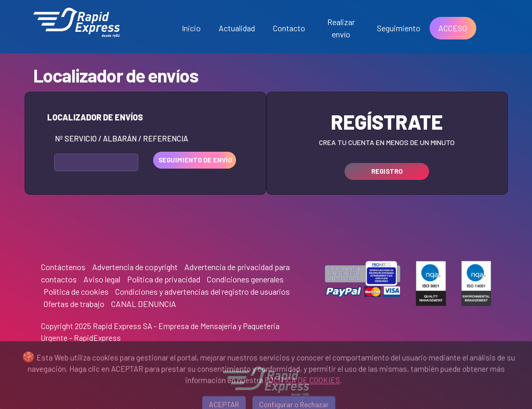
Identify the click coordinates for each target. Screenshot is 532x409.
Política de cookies (76, 291)
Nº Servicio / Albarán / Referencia (121, 138)
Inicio (191, 28)
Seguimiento (399, 28)
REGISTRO (387, 171)
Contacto (289, 28)
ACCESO (453, 28)
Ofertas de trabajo (74, 304)
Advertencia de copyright (135, 267)
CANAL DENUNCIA (144, 304)
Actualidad (237, 28)
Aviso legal (102, 279)
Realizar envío (341, 28)
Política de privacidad (164, 279)
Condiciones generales (245, 279)
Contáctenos (63, 267)
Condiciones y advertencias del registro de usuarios (203, 291)
